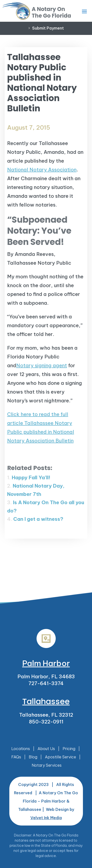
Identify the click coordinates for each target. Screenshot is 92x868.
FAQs (16, 757)
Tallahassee (46, 701)
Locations (21, 749)
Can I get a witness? (38, 519)
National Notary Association (42, 170)
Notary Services (47, 765)
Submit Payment (48, 28)
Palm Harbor (46, 663)
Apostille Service (60, 757)
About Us (46, 749)
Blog (33, 757)
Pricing (69, 749)
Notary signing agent (42, 365)
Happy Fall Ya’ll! (31, 477)
